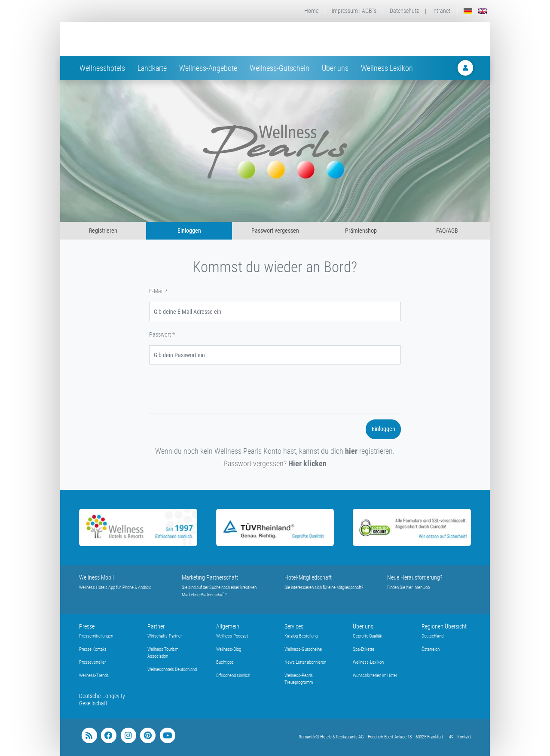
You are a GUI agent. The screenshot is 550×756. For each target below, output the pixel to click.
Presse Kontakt (93, 649)
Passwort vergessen (275, 231)
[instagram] (128, 736)
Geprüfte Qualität (368, 636)
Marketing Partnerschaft (210, 577)
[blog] (89, 736)
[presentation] (214, 390)
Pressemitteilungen (96, 636)
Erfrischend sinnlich (233, 676)
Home (311, 11)
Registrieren (103, 231)
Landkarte (152, 68)
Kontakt (464, 737)
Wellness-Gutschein (280, 68)
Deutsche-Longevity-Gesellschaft (103, 700)
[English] (483, 11)
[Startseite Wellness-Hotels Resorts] (148, 39)
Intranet (441, 11)
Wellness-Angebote (208, 68)
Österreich (431, 649)
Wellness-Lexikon (368, 662)
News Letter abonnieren (305, 662)
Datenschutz (404, 11)
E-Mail (158, 291)
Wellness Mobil (96, 577)
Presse (87, 626)
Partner (156, 626)
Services (294, 626)
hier (351, 451)
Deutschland (432, 636)
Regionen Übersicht (444, 626)
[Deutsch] (468, 11)
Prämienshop (361, 231)
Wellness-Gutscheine (303, 649)
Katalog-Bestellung (301, 636)
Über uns (335, 68)
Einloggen (189, 231)
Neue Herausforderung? (415, 577)
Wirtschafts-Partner (165, 636)
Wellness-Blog (229, 649)
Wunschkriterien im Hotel (375, 676)
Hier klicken (307, 463)
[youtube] (167, 736)
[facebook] (108, 736)
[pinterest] (148, 736)
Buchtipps (225, 662)
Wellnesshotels (102, 68)
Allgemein (228, 626)
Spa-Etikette (364, 649)
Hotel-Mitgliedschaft (308, 577)
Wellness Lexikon (387, 68)
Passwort (162, 334)
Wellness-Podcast (232, 636)
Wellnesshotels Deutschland (172, 669)
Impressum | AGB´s (354, 11)
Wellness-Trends (94, 676)
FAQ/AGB (447, 231)
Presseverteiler (92, 662)
